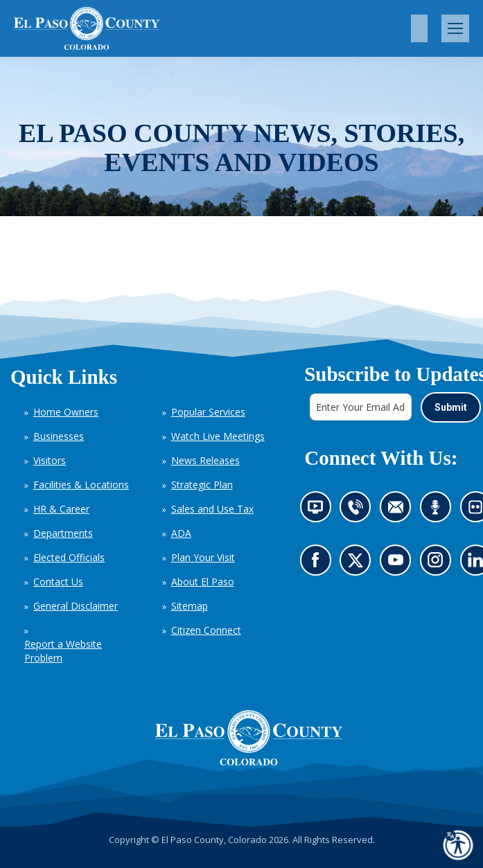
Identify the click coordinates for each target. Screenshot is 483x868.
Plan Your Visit (203, 557)
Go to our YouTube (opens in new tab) (399, 564)
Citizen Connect (206, 630)
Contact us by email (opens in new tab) (399, 511)
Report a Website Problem (63, 651)
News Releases (205, 460)
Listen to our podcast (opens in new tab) (438, 511)
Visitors (50, 460)
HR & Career (61, 509)
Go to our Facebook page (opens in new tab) (318, 564)
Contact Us (58, 582)
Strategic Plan (202, 485)
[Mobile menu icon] (455, 28)
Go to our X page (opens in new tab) (359, 564)
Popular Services (208, 412)
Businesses (59, 436)
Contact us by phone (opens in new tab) (359, 511)
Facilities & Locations (81, 485)
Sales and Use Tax (212, 509)
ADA (181, 533)
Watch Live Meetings (218, 436)
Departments (63, 533)
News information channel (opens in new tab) (319, 511)
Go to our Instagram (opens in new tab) (439, 564)
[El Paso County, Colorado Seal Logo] (249, 738)
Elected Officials (69, 557)
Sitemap (190, 606)
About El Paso (203, 582)
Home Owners (66, 412)
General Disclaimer (76, 606)
